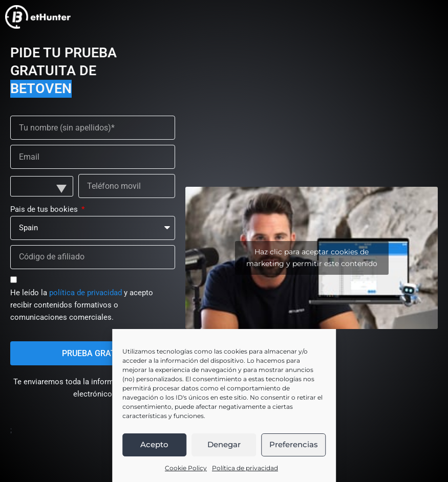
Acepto (154, 444)
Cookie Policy (186, 468)
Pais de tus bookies (45, 209)
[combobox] (42, 186)
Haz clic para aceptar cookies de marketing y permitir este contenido (312, 258)
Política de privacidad (245, 468)
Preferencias (294, 444)
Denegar (224, 444)
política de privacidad (86, 293)
